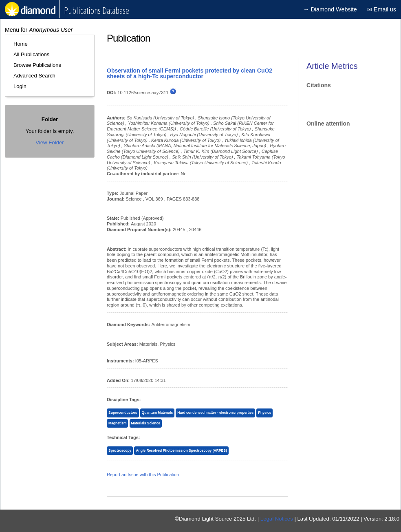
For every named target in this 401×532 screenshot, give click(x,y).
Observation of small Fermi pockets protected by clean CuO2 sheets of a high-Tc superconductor (189, 73)
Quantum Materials (158, 413)
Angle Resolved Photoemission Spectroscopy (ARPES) (181, 450)
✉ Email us (382, 9)
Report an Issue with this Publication (143, 475)
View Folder (50, 142)
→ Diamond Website (330, 9)
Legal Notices (277, 519)
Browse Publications (37, 65)
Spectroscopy (120, 450)
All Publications (31, 54)
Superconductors (123, 413)
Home (21, 44)
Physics (264, 413)
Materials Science (146, 423)
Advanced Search (34, 76)
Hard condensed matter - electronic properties (215, 413)
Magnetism (117, 423)
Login (20, 86)
